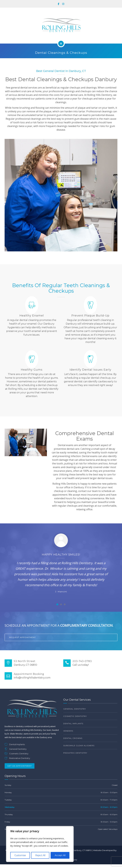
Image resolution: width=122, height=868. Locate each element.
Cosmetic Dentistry (75, 716)
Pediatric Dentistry (75, 753)
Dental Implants (73, 724)
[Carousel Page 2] (61, 604)
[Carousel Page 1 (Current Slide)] (57, 604)
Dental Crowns (73, 738)
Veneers (68, 731)
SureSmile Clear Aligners (79, 746)
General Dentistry (75, 709)
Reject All (40, 855)
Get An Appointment (20, 766)
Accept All (60, 855)
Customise (20, 855)
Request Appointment (22, 637)
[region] (40, 844)
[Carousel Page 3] (65, 604)
